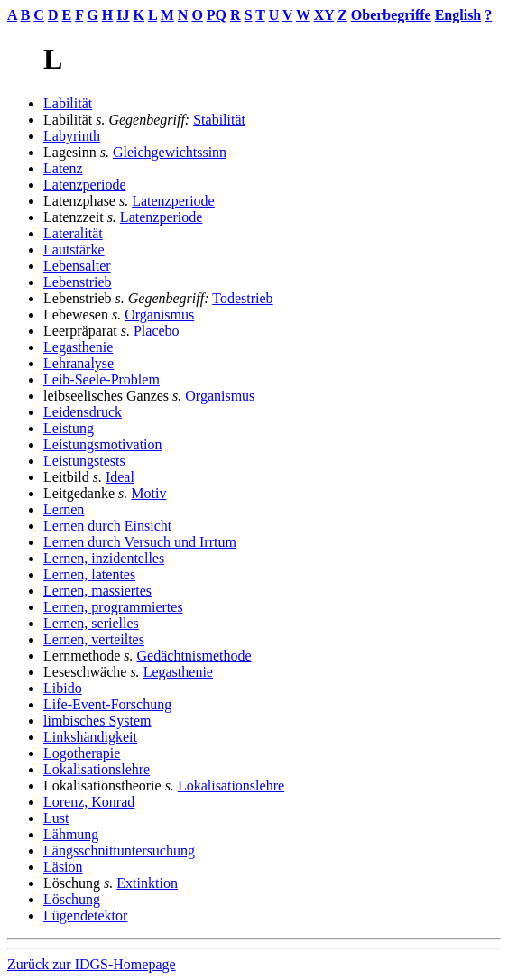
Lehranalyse (79, 363)
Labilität (68, 103)
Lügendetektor (85, 915)
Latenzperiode (85, 185)
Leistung (69, 428)
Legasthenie (78, 347)
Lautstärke (74, 250)
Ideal (120, 477)
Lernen (64, 509)
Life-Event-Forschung (107, 704)
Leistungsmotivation (103, 444)
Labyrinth (72, 136)
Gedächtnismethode (194, 656)
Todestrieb (242, 298)
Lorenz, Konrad (89, 802)
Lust (56, 818)
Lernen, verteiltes (94, 639)
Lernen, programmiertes (113, 607)
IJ (123, 15)
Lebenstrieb (78, 282)
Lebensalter (77, 266)
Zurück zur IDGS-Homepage (92, 964)
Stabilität (219, 120)
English (458, 15)
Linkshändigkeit (90, 737)
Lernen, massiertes (97, 591)
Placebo (157, 331)
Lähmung (71, 834)
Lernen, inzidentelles (104, 558)
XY (324, 15)
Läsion (63, 867)
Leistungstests (84, 461)
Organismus (159, 314)
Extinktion (147, 883)
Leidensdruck (83, 412)
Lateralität (73, 233)
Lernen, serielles (91, 623)
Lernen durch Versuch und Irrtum (140, 542)
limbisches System (97, 721)
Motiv (148, 493)
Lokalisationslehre (97, 769)
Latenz (63, 168)
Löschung (72, 899)
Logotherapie (82, 753)
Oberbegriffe (391, 15)
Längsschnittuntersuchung (119, 851)
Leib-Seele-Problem (102, 379)
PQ (217, 15)
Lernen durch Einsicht (107, 526)
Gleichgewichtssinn (170, 152)
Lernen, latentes (89, 574)
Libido (63, 688)
